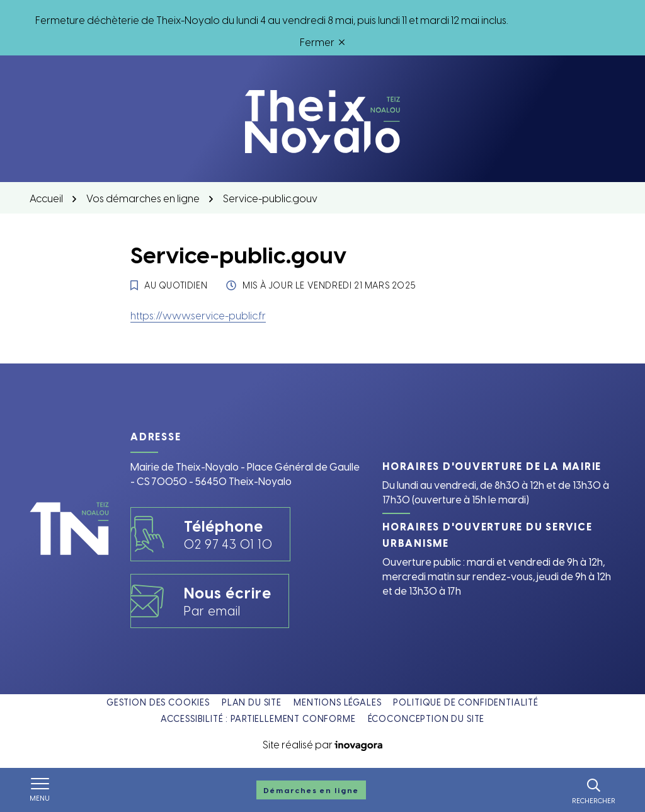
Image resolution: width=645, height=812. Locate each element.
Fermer (322, 42)
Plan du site (252, 702)
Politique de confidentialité (466, 702)
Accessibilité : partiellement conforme (258, 718)
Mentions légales (337, 702)
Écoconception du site (426, 718)
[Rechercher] (594, 790)
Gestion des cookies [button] (158, 702)
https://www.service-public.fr (198, 315)
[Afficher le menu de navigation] (40, 790)
